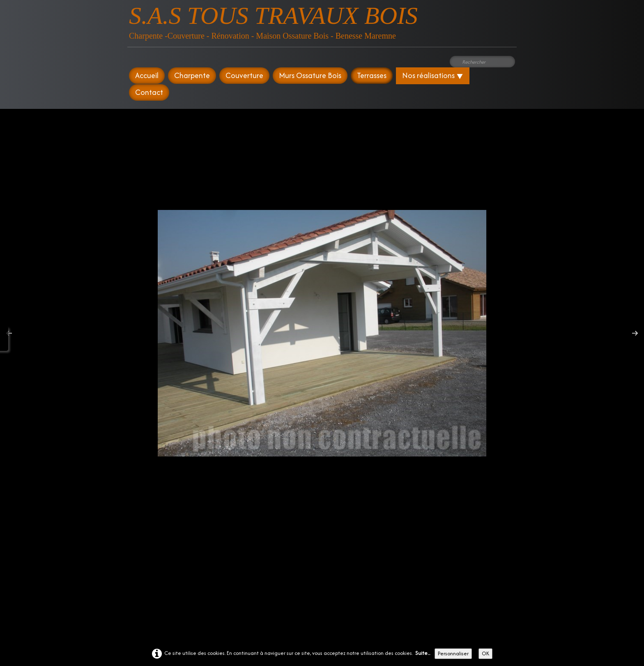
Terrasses (372, 75)
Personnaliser (453, 653)
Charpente (192, 75)
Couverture (244, 75)
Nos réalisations (433, 75)
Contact (149, 92)
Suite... (423, 653)
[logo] (273, 20)
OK (485, 653)
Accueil (147, 75)
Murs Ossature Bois (310, 75)
